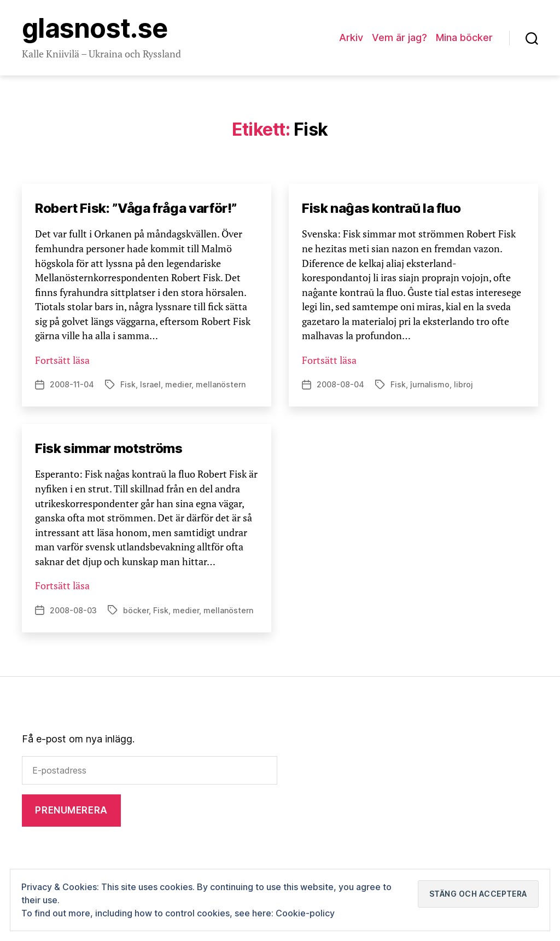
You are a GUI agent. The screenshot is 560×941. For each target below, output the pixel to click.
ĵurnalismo (430, 384)
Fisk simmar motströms (109, 448)
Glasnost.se (95, 28)
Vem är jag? (399, 37)
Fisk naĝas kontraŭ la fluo (381, 208)
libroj (463, 384)
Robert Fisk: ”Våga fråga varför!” (136, 208)
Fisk (128, 384)
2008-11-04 (72, 384)
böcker (136, 610)
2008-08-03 (73, 610)
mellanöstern (221, 384)
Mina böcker (464, 37)
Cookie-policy (305, 913)
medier (178, 384)
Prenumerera (71, 810)
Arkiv (351, 37)
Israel (150, 384)
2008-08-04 (340, 384)
